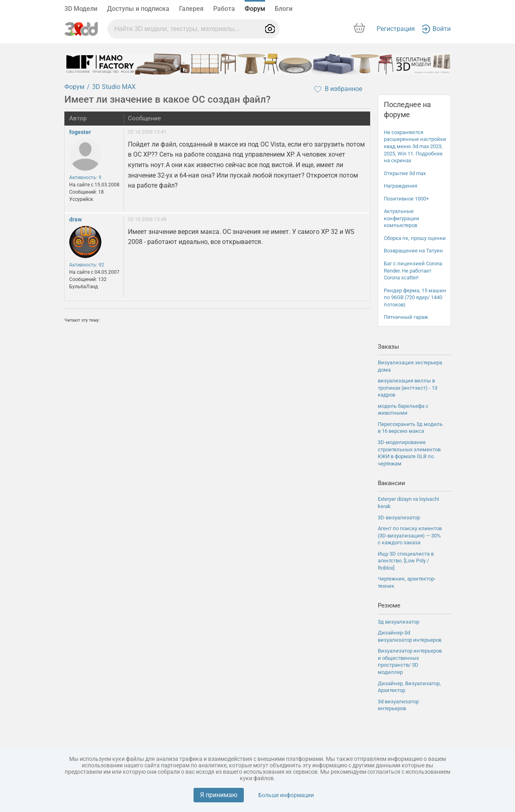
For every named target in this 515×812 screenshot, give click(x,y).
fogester (80, 132)
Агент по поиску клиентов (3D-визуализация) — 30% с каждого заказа (410, 535)
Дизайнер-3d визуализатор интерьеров (410, 636)
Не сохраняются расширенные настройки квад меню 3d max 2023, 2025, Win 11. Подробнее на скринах (415, 146)
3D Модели (81, 9)
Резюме (389, 605)
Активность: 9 (85, 178)
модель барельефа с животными (403, 410)
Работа (224, 9)
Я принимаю (219, 795)
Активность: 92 (87, 265)
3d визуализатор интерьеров (398, 705)
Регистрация (396, 29)
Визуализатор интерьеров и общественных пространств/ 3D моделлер (410, 661)
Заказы (388, 347)
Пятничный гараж (406, 317)
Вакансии (391, 483)
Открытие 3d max (405, 173)
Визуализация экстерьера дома (410, 366)
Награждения (401, 186)
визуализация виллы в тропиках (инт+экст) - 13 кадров (408, 388)
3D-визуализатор (399, 518)
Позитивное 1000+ (406, 199)
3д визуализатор (399, 622)
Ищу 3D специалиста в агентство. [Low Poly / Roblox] (406, 561)
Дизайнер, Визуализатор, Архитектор (409, 687)
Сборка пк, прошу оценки (415, 238)
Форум (255, 9)
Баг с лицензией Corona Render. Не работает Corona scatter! (413, 271)
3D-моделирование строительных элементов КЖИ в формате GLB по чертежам (409, 453)
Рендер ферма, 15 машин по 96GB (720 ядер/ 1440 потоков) (415, 298)
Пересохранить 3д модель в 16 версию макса (410, 428)
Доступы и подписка (138, 9)
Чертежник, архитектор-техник (407, 582)
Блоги (284, 9)
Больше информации (286, 795)
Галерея (191, 9)
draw (75, 219)
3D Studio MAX (114, 87)
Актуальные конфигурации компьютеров (402, 218)
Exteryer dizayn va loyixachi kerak (408, 503)
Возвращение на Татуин (413, 251)
